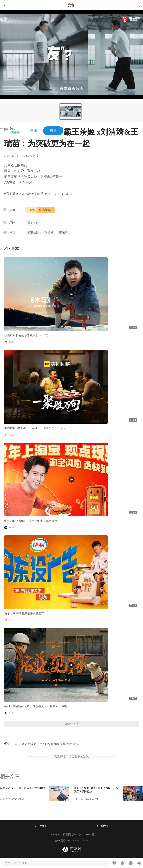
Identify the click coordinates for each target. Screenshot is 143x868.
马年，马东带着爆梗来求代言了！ (26, 613)
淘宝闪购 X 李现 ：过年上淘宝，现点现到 (31, 521)
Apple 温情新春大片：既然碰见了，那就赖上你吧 (36, 706)
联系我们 (103, 826)
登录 (24, 744)
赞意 (13, 128)
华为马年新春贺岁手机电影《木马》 (27, 336)
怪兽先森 (78, 799)
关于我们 (40, 826)
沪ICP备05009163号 (83, 834)
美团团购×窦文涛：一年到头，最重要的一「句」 (35, 428)
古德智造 (5, 799)
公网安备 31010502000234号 (71, 840)
